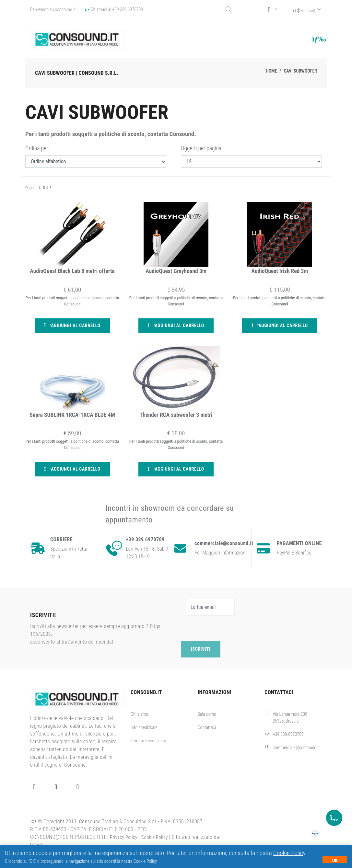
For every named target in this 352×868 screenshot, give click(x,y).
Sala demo (207, 727)
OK (335, 861)
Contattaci (207, 740)
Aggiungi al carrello (72, 328)
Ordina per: (37, 147)
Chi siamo (139, 727)
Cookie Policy (289, 853)
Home (271, 70)
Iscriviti (201, 662)
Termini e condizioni (148, 753)
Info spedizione (144, 740)
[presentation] (230, 641)
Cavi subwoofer (300, 70)
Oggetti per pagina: (202, 147)
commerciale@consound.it (296, 760)
